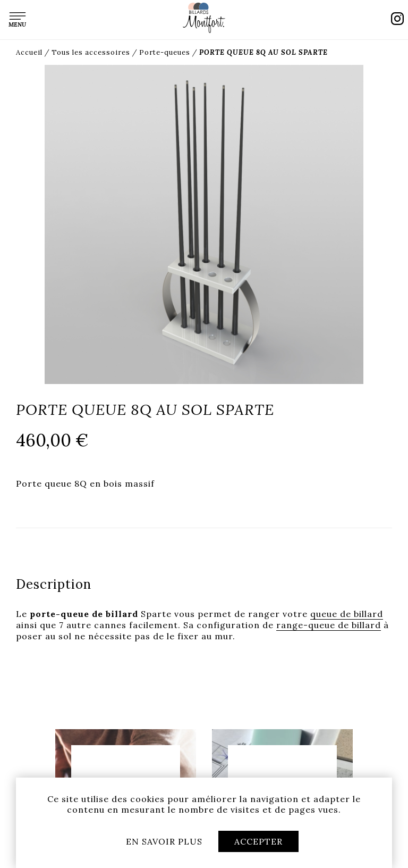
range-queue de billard (329, 625)
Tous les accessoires (91, 52)
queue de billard (347, 614)
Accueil (29, 52)
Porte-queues (165, 52)
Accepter (258, 841)
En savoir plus (164, 841)
